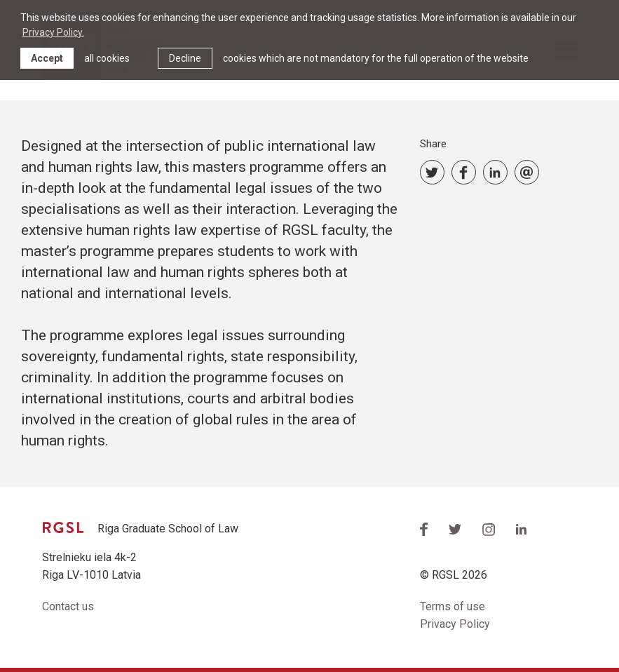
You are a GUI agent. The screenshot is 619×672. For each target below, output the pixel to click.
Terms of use (453, 606)
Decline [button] (185, 58)
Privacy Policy (455, 624)
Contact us (68, 606)
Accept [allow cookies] (47, 58)
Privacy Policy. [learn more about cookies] (53, 32)
